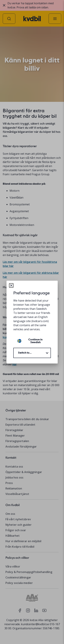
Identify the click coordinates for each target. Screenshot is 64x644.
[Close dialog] (11, 285)
